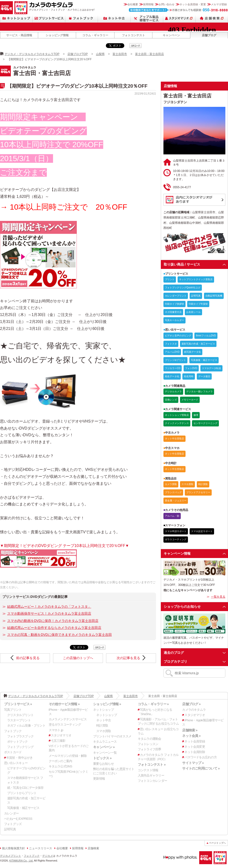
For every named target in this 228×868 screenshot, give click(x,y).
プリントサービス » (18, 704)
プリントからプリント (22, 793)
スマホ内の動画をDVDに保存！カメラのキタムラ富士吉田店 (53, 621)
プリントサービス (49, 18)
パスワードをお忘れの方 (200, 757)
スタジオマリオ (21, 8)
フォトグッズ (13, 824)
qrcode (135, 46)
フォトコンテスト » (152, 765)
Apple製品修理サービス (147, 18)
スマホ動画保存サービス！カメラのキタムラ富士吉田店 (49, 613)
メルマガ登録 (219, 4)
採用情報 (148, 4)
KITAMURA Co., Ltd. (21, 861)
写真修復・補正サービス (23, 808)
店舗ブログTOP (78, 54)
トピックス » (102, 758)
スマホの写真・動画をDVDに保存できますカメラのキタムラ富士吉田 (60, 635)
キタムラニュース (105, 742)
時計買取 (102, 725)
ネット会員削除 (195, 752)
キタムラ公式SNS (60, 766)
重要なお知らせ (103, 764)
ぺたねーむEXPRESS (18, 819)
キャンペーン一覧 (105, 753)
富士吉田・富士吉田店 (150, 54)
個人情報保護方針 (13, 848)
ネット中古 (114, 18)
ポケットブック (18, 742)
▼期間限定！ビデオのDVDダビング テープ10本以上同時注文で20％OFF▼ (64, 546)
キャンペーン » (104, 747)
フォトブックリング (20, 747)
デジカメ (48, 856)
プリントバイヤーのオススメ (112, 736)
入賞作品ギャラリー (151, 775)
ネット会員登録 (195, 741)
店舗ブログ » (191, 704)
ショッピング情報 (57, 35)
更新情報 (99, 779)
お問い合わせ (167, 4)
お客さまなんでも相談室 (178, 10)
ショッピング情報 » (107, 704)
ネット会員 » (191, 736)
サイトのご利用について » (201, 768)
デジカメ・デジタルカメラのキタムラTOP (32, 54)
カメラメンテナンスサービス (68, 719)
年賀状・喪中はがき (19, 758)
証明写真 (10, 829)
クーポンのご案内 (60, 761)
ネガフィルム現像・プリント (26, 725)
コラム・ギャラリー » (153, 704)
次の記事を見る (128, 658)
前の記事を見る (28, 658)
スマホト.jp (56, 730)
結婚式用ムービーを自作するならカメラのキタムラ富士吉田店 (54, 628)
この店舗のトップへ (78, 658)
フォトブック (82, 18)
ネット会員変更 (195, 747)
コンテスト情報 (148, 770)
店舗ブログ (209, 35)
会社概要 (133, 4)
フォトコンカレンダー (152, 781)
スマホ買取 (104, 731)
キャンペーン (171, 35)
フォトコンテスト (133, 35)
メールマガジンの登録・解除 (68, 756)
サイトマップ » (193, 763)
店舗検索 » (190, 730)
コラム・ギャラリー (95, 35)
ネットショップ (16, 18)
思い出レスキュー (16, 763)
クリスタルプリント (20, 715)
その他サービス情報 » (64, 704)
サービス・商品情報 (19, 35)
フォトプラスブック (20, 736)
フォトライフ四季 (150, 749)
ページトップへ (217, 843)
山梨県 (100, 54)
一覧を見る (218, 597)
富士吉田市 (120, 54)
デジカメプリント (11, 856)
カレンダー (11, 813)
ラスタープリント (19, 720)
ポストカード (13, 752)
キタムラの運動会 (150, 739)
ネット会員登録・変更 (193, 4)
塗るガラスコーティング (65, 725)
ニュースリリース (41, 848)
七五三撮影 (58, 741)
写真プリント (13, 710)
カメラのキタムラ (6, 8)
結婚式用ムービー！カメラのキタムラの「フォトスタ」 (49, 607)
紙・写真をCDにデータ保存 (25, 788)
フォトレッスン (148, 744)
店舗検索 (212, 18)
